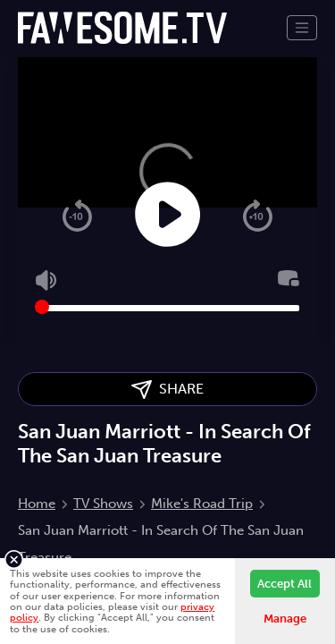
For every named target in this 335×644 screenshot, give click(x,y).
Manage (285, 619)
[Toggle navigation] (302, 28)
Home (37, 504)
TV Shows (103, 504)
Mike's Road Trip (202, 504)
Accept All (285, 584)
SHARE (167, 390)
